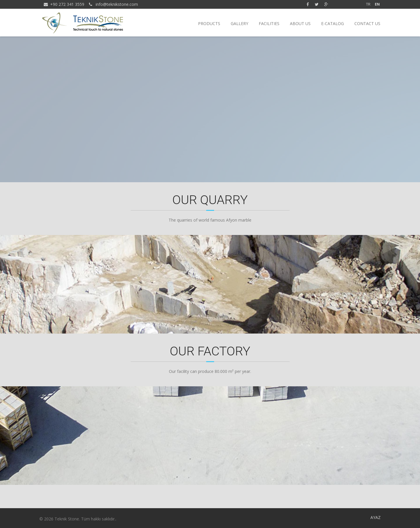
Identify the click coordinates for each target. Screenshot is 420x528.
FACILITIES (269, 23)
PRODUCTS (209, 23)
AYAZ (376, 517)
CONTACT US (367, 23)
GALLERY (239, 23)
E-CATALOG (332, 23)
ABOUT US (300, 23)
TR (368, 4)
